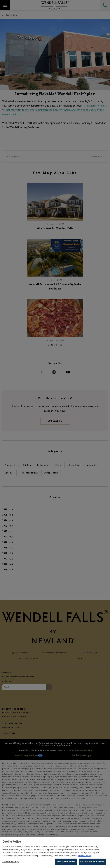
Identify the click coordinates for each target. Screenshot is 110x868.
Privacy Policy (85, 856)
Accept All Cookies (66, 862)
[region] (55, 852)
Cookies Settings (11, 862)
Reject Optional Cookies (92, 862)
